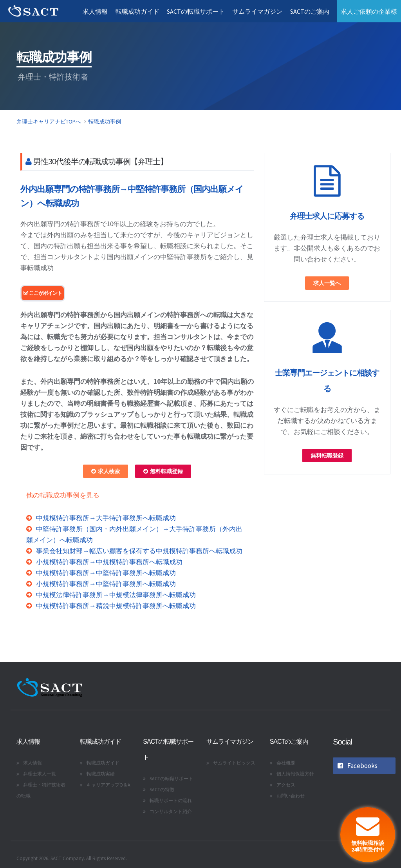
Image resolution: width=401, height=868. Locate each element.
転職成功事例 (105, 122)
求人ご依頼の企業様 (369, 11)
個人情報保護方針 (295, 774)
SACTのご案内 (309, 11)
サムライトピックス (234, 763)
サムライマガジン (257, 11)
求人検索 (106, 471)
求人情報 (94, 11)
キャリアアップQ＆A (108, 785)
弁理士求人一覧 (40, 774)
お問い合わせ (291, 796)
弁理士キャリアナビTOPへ (49, 122)
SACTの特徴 (162, 789)
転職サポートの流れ (171, 800)
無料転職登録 (163, 471)
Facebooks (358, 766)
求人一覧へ (327, 283)
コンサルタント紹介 (171, 811)
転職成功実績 (101, 774)
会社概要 (286, 763)
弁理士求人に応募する (327, 216)
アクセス (286, 785)
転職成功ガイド (136, 11)
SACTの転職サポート (195, 11)
